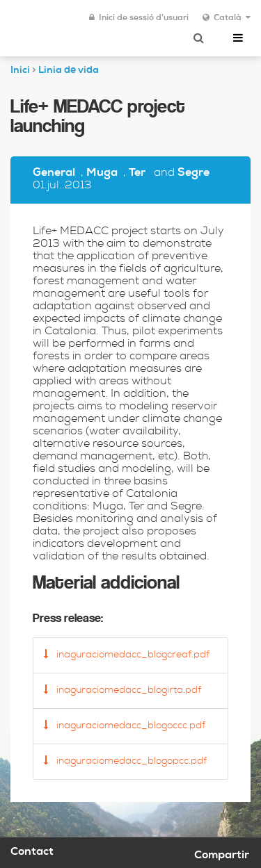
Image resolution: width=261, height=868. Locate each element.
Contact (32, 853)
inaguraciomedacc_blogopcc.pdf (125, 761)
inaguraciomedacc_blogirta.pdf (122, 690)
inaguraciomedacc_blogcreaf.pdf (127, 655)
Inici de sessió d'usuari (139, 18)
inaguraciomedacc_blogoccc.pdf (125, 726)
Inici (20, 71)
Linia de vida (69, 71)
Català (227, 18)
